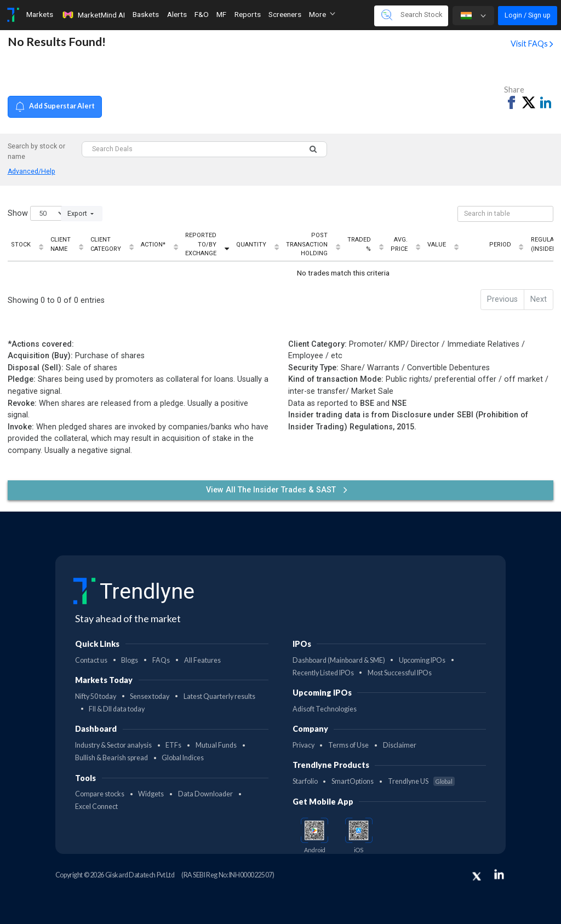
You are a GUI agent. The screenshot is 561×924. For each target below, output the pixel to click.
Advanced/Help (32, 171)
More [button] (322, 14)
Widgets (151, 794)
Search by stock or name (36, 151)
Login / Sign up (528, 15)
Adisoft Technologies (325, 709)
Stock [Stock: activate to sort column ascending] (21, 245)
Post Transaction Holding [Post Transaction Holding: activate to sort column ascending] (307, 244)
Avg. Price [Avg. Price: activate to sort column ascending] (399, 244)
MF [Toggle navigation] (221, 14)
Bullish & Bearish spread (111, 758)
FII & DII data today (117, 709)
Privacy (304, 745)
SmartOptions (353, 781)
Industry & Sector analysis (113, 745)
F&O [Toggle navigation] (202, 14)
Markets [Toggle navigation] (40, 14)
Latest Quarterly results (219, 696)
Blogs (130, 660)
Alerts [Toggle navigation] (177, 14)
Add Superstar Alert (55, 107)
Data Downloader (205, 794)
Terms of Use (348, 745)
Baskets (146, 14)
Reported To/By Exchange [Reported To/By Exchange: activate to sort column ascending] (201, 244)
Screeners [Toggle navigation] (285, 14)
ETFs (173, 745)
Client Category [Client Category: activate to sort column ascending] (106, 244)
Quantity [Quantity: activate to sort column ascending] (251, 245)
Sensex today (150, 696)
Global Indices (183, 758)
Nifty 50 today (96, 696)
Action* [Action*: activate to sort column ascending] (153, 245)
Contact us (91, 660)
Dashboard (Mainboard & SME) (339, 660)
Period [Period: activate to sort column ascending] (500, 245)
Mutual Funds (216, 745)
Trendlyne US (421, 781)
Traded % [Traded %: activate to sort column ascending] (359, 244)
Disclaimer (400, 745)
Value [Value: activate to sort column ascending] (437, 245)
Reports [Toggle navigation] (248, 14)
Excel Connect (96, 807)
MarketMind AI (93, 15)
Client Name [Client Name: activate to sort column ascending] (61, 244)
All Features (202, 660)
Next (539, 299)
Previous (502, 299)
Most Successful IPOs (400, 673)
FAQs (161, 660)
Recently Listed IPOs (323, 673)
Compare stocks (100, 794)
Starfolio (305, 781)
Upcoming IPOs (422, 660)
